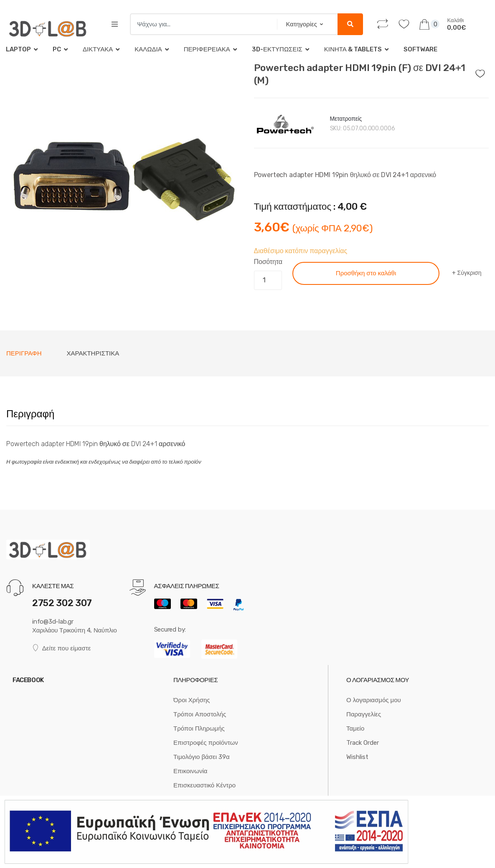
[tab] (24, 353)
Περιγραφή (24, 353)
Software (420, 49)
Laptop (18, 49)
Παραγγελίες (364, 714)
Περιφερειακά (207, 49)
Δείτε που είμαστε (61, 648)
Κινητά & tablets (353, 49)
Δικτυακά (98, 49)
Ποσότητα (268, 262)
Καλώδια (148, 49)
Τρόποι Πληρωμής (199, 728)
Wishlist (357, 757)
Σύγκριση (470, 273)
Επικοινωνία (190, 771)
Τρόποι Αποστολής (200, 714)
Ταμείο (355, 728)
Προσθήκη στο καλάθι (366, 273)
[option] (124, 179)
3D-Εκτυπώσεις (277, 49)
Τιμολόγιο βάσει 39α (202, 757)
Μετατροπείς (346, 119)
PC (57, 49)
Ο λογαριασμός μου (374, 700)
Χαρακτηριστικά (93, 353)
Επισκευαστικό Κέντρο (204, 785)
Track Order (363, 743)
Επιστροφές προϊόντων (206, 743)
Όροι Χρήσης (192, 700)
